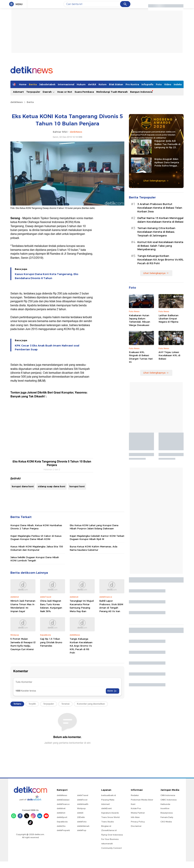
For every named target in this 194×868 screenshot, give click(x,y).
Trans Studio (108, 822)
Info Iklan (135, 817)
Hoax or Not (65, 92)
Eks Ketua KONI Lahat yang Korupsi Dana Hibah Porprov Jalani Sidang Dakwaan (94, 527)
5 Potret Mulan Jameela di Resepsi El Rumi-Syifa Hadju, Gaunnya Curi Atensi (23, 644)
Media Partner (138, 813)
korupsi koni (77, 486)
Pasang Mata (108, 800)
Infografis (147, 84)
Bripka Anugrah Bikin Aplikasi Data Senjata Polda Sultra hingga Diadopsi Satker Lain (167, 162)
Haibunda (165, 804)
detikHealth (83, 804)
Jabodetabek (47, 84)
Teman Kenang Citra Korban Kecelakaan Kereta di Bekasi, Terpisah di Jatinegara (156, 232)
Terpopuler (33, 92)
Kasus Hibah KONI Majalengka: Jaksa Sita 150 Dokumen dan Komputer (37, 548)
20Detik (81, 817)
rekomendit (107, 844)
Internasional (66, 84)
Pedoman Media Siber (142, 800)
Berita (33, 84)
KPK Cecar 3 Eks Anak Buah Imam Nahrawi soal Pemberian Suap (47, 348)
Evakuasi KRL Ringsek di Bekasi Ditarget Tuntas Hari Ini (141, 357)
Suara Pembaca (84, 92)
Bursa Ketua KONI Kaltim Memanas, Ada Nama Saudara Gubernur (93, 548)
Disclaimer (136, 826)
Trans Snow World (110, 817)
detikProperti (63, 830)
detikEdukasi (63, 800)
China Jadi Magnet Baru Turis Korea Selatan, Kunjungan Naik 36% (51, 606)
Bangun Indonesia (141, 92)
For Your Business (110, 839)
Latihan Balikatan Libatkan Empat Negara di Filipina (169, 319)
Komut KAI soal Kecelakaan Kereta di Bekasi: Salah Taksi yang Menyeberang (160, 246)
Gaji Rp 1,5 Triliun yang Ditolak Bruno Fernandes (51, 642)
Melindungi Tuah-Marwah (112, 92)
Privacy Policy (138, 822)
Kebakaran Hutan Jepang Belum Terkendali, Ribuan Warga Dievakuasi (140, 320)
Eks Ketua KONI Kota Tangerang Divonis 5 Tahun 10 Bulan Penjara (52, 463)
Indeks (178, 84)
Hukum (81, 84)
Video (168, 84)
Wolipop (81, 808)
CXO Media (166, 822)
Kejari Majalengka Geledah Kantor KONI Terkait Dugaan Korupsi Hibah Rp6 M (97, 537)
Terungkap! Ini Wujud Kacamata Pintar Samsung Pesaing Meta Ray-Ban (82, 606)
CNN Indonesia (168, 795)
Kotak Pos (136, 808)
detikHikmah (83, 826)
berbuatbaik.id (109, 795)
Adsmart (18, 92)
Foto (159, 84)
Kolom (103, 84)
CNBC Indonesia (169, 800)
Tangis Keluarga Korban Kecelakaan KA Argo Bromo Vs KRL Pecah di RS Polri (81, 646)
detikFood (82, 800)
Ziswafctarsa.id (109, 830)
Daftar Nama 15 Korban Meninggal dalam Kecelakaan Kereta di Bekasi (160, 220)
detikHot (61, 813)
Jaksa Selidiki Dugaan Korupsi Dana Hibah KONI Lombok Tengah (35, 559)
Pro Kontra (132, 84)
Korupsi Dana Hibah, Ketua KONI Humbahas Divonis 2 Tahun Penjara (36, 527)
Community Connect (111, 848)
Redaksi (135, 795)
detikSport (62, 817)
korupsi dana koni (23, 486)
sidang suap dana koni (52, 486)
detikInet (61, 808)
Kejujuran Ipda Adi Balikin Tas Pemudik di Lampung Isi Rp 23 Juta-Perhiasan (167, 144)
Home (23, 84)
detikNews (17, 102)
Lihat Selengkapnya (156, 181)
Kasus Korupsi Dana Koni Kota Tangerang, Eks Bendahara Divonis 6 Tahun (47, 276)
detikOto (61, 826)
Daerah (49, 92)
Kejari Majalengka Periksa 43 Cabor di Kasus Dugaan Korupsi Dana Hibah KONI (36, 537)
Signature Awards (110, 813)
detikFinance (63, 804)
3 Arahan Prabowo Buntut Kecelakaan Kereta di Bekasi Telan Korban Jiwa (160, 208)
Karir (133, 804)
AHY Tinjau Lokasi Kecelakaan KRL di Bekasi (169, 355)
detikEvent (106, 808)
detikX (92, 84)
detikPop (82, 830)
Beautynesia (167, 813)
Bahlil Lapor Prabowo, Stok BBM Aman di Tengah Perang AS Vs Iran (111, 606)
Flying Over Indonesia (112, 835)
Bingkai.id (106, 826)
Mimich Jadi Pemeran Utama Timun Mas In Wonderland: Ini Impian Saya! (23, 606)
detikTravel (83, 795)
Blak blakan (116, 84)
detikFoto (82, 822)
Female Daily (167, 817)
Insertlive (165, 808)
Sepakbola (62, 822)
